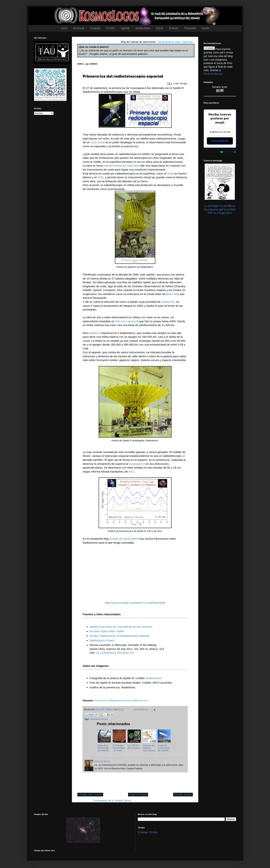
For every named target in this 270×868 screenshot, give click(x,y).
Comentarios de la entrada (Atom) (112, 801)
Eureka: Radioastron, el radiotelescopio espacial (119, 636)
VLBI (100, 177)
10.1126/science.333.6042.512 (115, 653)
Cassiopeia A (137, 464)
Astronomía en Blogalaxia (107, 700)
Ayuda (205, 28)
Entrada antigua (183, 794)
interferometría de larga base (122, 166)
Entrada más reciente (90, 794)
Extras (160, 28)
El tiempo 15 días (148, 832)
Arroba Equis (143, 28)
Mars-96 (172, 294)
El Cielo (111, 28)
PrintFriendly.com (213, 74)
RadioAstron (154, 678)
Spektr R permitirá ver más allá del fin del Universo (121, 627)
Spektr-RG (168, 302)
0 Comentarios (141, 709)
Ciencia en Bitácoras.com (135, 700)
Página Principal (138, 794)
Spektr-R (95, 333)
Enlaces (174, 28)
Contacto (95, 28)
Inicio (64, 28)
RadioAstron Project (102, 640)
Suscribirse (220, 141)
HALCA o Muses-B (127, 321)
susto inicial (98, 142)
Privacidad (190, 28)
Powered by (220, 152)
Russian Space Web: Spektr (107, 631)
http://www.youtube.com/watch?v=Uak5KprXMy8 (135, 603)
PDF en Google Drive (220, 213)
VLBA (171, 173)
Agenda (125, 28)
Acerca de (79, 28)
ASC (131, 472)
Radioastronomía (99, 719)
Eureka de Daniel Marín (124, 539)
